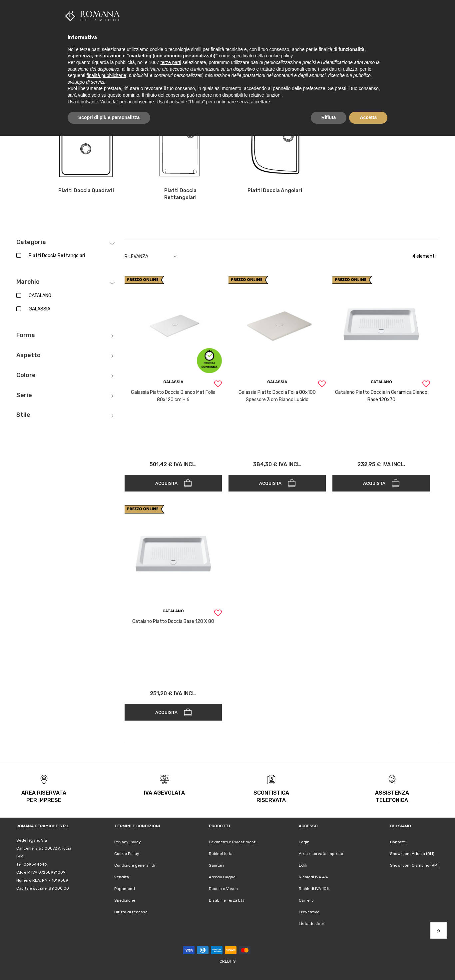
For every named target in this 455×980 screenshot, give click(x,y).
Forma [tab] (26, 335)
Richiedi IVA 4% (313, 877)
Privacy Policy (128, 842)
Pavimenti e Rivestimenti (233, 842)
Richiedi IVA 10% (314, 889)
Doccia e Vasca (223, 889)
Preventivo (309, 912)
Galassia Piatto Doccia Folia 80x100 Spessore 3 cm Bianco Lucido (277, 396)
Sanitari (216, 865)
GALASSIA (39, 309)
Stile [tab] (23, 415)
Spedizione (125, 900)
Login (304, 842)
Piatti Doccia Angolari (275, 190)
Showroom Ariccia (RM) (412, 854)
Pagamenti (125, 889)
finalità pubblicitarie (106, 75)
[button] (218, 385)
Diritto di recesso (131, 912)
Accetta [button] (368, 117)
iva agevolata (164, 793)
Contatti (398, 842)
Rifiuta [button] (329, 117)
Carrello (306, 900)
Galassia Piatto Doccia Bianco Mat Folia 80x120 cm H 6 (173, 396)
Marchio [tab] (28, 282)
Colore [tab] (26, 375)
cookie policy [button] (279, 56)
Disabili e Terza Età (227, 900)
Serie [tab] (24, 395)
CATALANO (40, 296)
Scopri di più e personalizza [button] (109, 117)
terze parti (171, 62)
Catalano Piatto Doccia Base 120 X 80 (173, 621)
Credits (228, 961)
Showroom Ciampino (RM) (414, 865)
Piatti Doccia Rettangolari (180, 194)
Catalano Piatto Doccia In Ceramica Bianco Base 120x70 (381, 396)
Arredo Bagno (222, 877)
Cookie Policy (127, 854)
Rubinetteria (221, 854)
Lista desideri (312, 924)
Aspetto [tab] (28, 355)
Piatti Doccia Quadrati (86, 190)
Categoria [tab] (31, 242)
